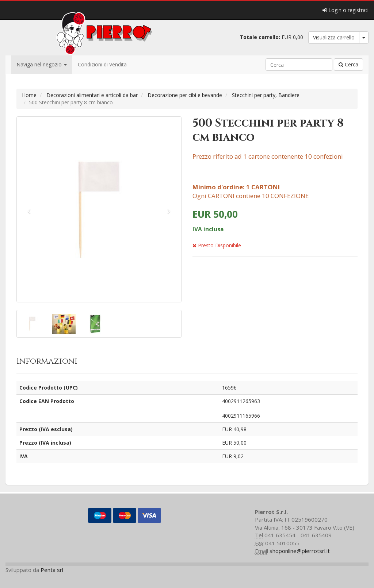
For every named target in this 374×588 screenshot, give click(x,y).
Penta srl (52, 570)
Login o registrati (346, 10)
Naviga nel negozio (42, 64)
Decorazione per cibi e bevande (185, 95)
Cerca (348, 64)
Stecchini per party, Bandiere (266, 95)
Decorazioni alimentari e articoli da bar (92, 95)
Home (29, 95)
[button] (29, 209)
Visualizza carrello (334, 37)
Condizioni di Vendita (102, 64)
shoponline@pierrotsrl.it (300, 551)
